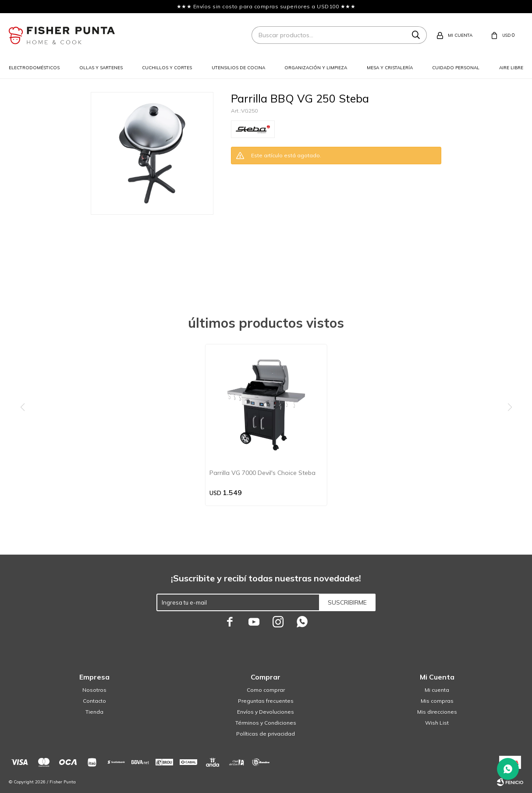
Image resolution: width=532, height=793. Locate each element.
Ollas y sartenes (101, 68)
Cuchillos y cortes (167, 68)
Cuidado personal (456, 68)
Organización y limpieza (316, 68)
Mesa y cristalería (390, 68)
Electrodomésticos (34, 68)
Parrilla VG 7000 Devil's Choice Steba (262, 473)
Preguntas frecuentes (266, 701)
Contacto (94, 701)
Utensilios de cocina (238, 68)
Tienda (94, 712)
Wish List (437, 723)
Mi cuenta (437, 690)
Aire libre (511, 68)
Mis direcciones (437, 712)
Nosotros (94, 690)
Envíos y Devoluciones (266, 712)
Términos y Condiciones (266, 723)
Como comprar (266, 690)
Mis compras (437, 701)
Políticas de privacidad (266, 734)
